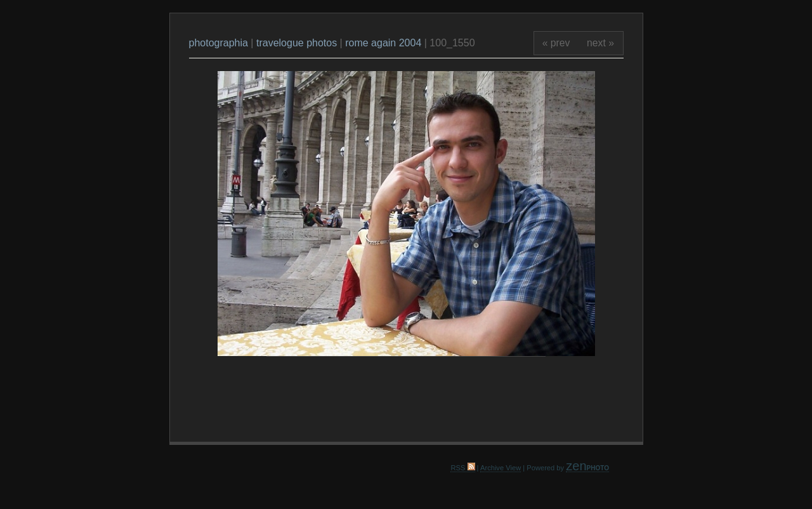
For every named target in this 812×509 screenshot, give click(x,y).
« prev (556, 43)
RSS (462, 468)
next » (600, 43)
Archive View (501, 468)
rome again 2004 (383, 43)
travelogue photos (297, 43)
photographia (220, 43)
